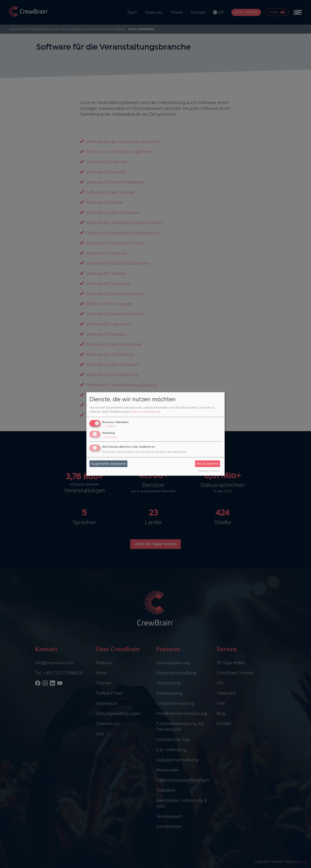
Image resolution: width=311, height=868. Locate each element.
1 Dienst (109, 426)
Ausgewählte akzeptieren (109, 464)
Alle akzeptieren (207, 464)
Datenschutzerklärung (145, 412)
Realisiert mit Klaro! (209, 471)
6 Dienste (110, 437)
